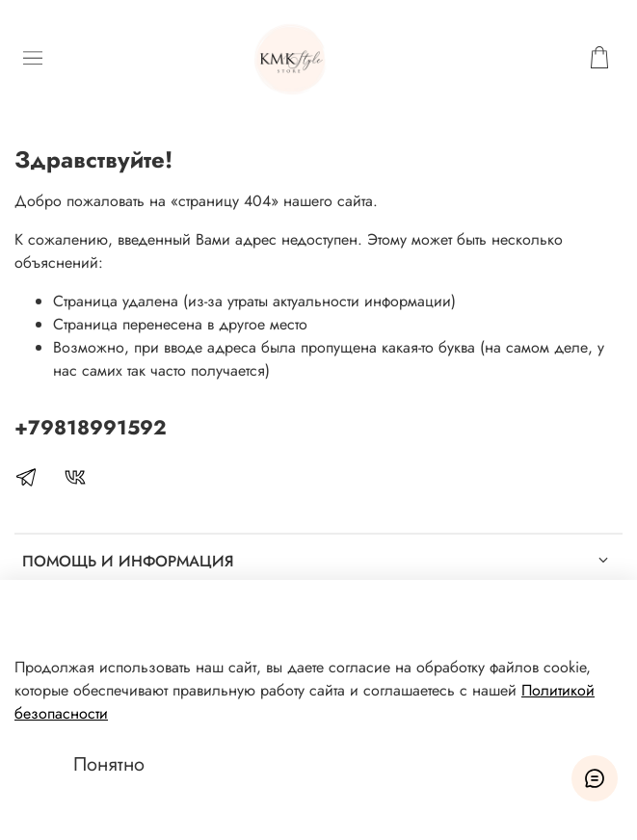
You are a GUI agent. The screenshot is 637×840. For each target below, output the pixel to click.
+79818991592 (91, 428)
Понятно (109, 764)
